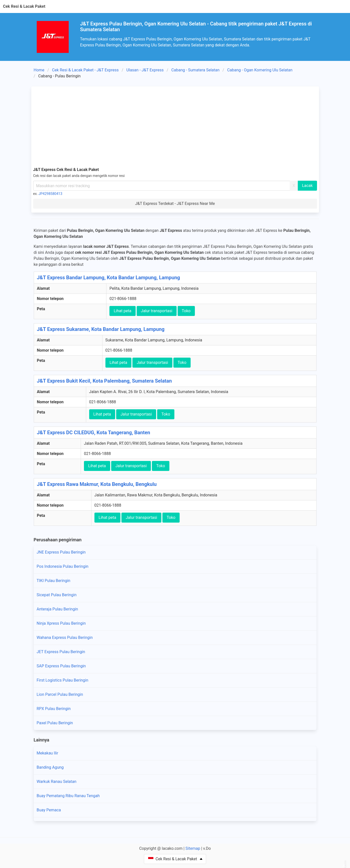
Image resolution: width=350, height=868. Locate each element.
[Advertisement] (175, 126)
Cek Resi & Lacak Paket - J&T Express (85, 70)
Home (39, 70)
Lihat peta (123, 311)
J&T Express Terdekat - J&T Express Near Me (175, 204)
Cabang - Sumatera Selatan (195, 70)
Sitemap (193, 848)
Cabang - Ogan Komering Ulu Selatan (260, 70)
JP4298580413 (50, 194)
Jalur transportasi (157, 311)
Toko (186, 311)
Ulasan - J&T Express (145, 70)
